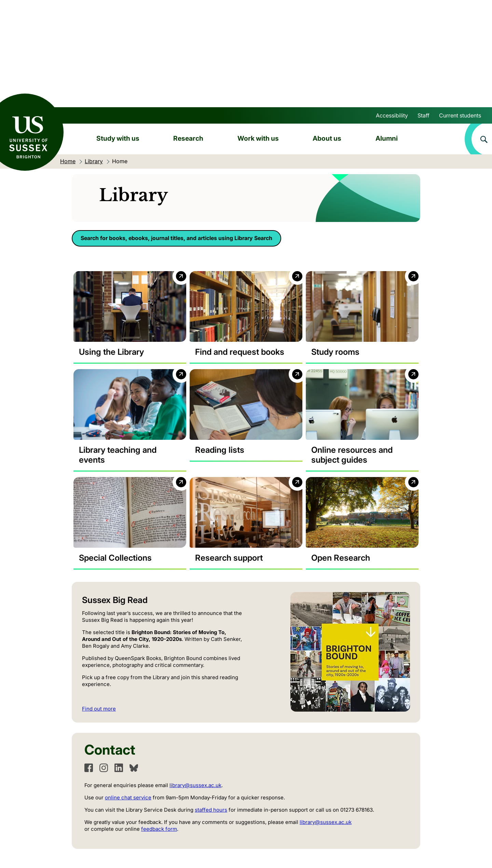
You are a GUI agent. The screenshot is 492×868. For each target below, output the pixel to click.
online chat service (128, 797)
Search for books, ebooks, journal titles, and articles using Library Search (176, 238)
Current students (460, 115)
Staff (423, 115)
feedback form (159, 829)
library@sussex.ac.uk (195, 785)
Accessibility (392, 115)
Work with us (258, 138)
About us (327, 138)
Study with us (118, 138)
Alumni (387, 138)
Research (188, 138)
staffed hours (211, 810)
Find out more (99, 709)
